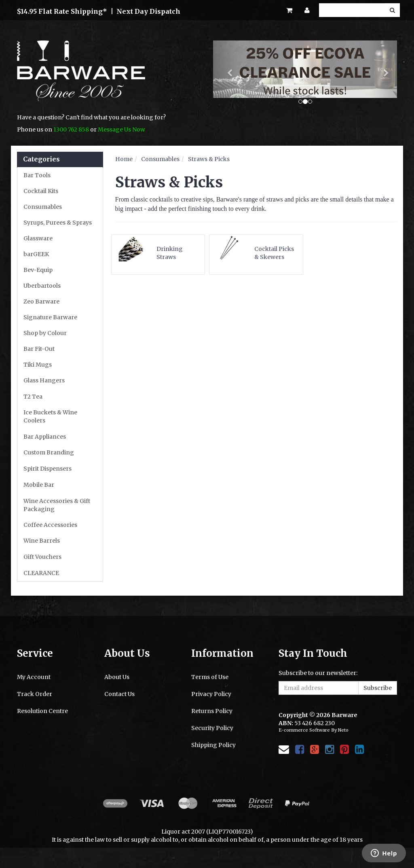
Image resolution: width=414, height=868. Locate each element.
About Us (117, 677)
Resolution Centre (42, 711)
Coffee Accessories (50, 525)
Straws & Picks (209, 159)
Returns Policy (212, 711)
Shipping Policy (213, 745)
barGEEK (36, 254)
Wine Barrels (42, 541)
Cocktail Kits (41, 191)
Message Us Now (121, 129)
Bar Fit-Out (39, 349)
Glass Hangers (44, 380)
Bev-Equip (38, 270)
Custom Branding (49, 452)
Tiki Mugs (38, 365)
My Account (34, 677)
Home (124, 159)
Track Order (35, 694)
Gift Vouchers (42, 557)
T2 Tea (33, 397)
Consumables (43, 207)
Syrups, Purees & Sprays (58, 223)
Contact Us (119, 694)
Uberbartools (42, 286)
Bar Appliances (45, 437)
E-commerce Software (304, 730)
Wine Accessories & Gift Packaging (57, 505)
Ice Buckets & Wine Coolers (50, 416)
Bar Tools (37, 175)
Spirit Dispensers (48, 469)
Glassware (38, 238)
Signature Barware (50, 317)
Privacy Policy (211, 694)
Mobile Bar (39, 485)
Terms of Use (210, 677)
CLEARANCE (41, 573)
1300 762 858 (71, 129)
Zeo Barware (41, 301)
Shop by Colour (45, 333)
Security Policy (212, 728)
